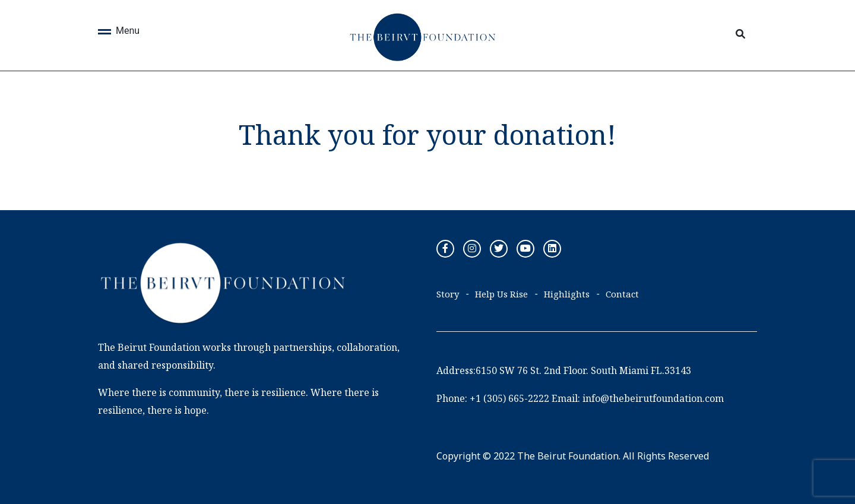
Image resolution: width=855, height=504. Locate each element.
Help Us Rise (501, 294)
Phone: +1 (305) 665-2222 (493, 398)
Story (448, 294)
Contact (622, 294)
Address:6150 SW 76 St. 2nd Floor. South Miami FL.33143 (564, 370)
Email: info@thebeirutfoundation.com (638, 398)
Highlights (567, 294)
